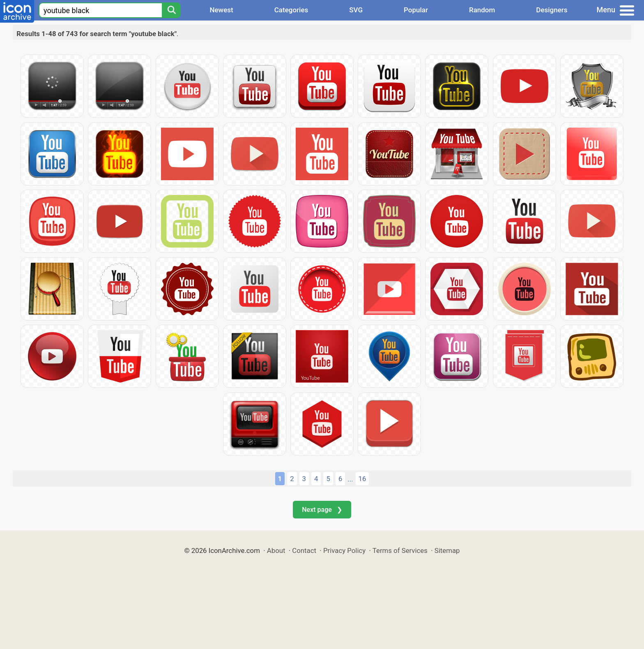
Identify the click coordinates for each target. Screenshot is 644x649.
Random (482, 10)
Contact (304, 550)
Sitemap (447, 550)
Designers (552, 10)
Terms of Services (400, 550)
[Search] (171, 10)
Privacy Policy (344, 550)
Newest (221, 10)
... (350, 479)
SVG (356, 10)
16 (362, 479)
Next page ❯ (322, 510)
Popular (416, 10)
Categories (291, 10)
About (276, 550)
